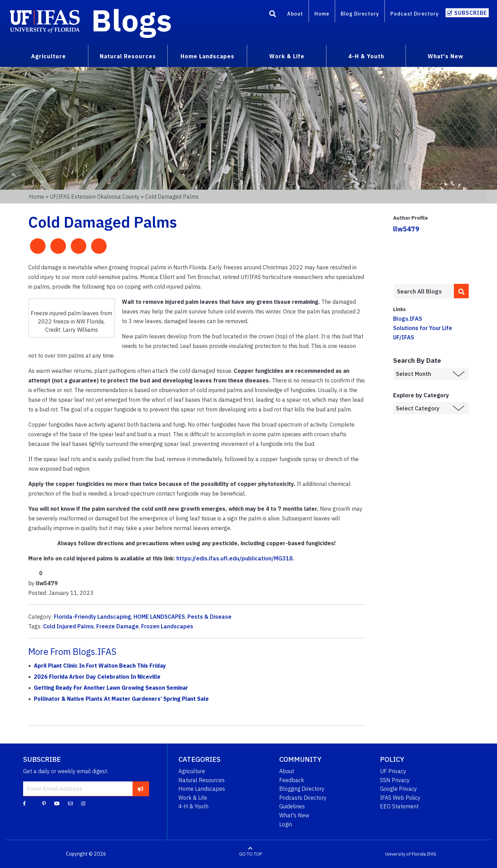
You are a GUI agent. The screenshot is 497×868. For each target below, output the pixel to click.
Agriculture (192, 771)
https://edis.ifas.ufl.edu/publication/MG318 (235, 558)
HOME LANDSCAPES (159, 617)
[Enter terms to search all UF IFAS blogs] (423, 291)
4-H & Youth (193, 806)
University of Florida (406, 854)
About (295, 14)
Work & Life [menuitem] (287, 56)
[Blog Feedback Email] (70, 803)
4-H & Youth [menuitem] (366, 56)
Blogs (132, 20)
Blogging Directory (302, 789)
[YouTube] (57, 803)
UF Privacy (393, 771)
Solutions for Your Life (423, 328)
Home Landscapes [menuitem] (207, 56)
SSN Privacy (395, 780)
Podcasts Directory (303, 798)
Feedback (292, 780)
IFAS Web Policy (400, 798)
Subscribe (471, 13)
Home (322, 14)
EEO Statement (399, 806)
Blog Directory (360, 14)
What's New (294, 815)
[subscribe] (141, 789)
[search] (461, 291)
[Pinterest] (44, 803)
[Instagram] (83, 803)
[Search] (273, 15)
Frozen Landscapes (167, 626)
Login (286, 824)
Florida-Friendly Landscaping (92, 617)
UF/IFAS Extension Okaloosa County (95, 197)
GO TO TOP (251, 854)
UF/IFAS (404, 337)
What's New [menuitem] (445, 56)
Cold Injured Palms (69, 626)
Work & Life (193, 798)
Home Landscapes (202, 789)
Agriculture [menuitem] (48, 56)
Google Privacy (398, 789)
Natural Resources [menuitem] (128, 56)
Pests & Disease (209, 617)
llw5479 (406, 229)
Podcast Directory (415, 14)
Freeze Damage (118, 626)
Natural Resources (202, 780)
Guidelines (292, 806)
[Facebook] (24, 803)
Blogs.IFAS (408, 319)
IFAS (432, 854)
